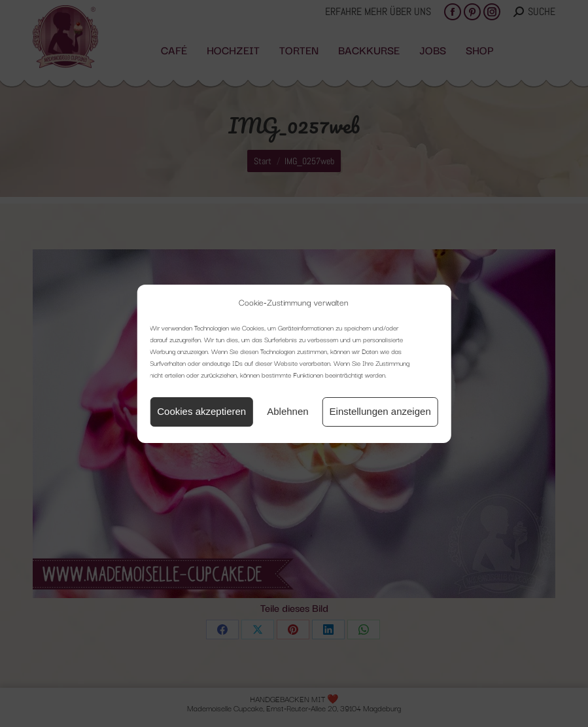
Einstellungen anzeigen (380, 411)
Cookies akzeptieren (201, 411)
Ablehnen (287, 411)
